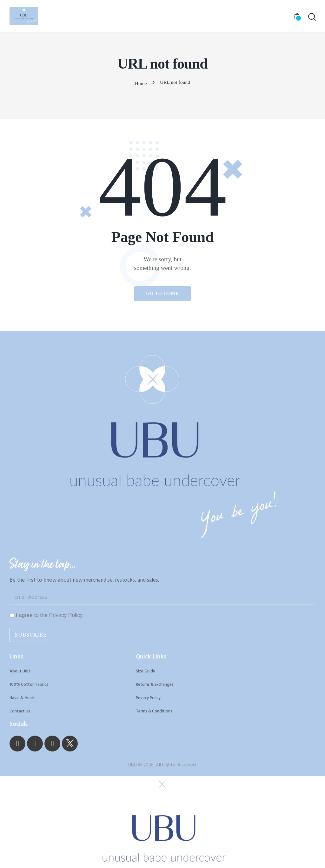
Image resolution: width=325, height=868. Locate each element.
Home (141, 83)
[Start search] (312, 17)
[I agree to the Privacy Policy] (12, 616)
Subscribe (31, 635)
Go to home (163, 293)
